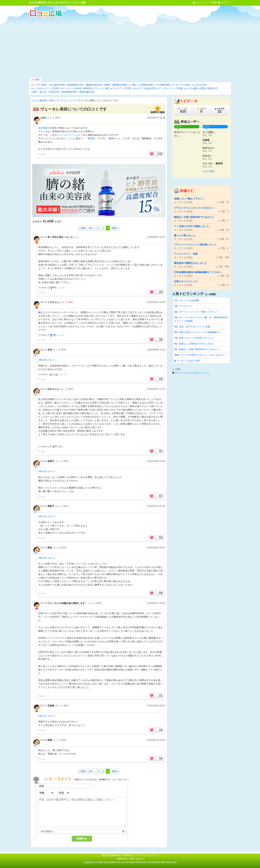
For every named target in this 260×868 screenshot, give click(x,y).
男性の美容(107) (209, 88)
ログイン (226, 3)
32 (161, 339)
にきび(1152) (200, 85)
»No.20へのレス (47, 360)
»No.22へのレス (47, 471)
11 (161, 695)
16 (161, 758)
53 (161, 537)
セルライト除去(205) (145, 88)
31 (161, 451)
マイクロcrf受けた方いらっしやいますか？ (203, 355)
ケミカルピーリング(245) (46, 88)
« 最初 (82, 228)
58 (161, 593)
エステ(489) (192, 88)
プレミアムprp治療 (189, 300)
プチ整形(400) (163, 85)
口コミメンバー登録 (206, 3)
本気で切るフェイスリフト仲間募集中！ (200, 332)
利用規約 (127, 855)
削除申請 (122, 859)
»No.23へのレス (47, 516)
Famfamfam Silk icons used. (162, 862)
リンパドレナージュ (68, 135)
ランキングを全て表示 (189, 361)
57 (161, 496)
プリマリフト (186, 306)
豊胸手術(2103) (95, 85)
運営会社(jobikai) (111, 855)
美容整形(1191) (76, 85)
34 (161, 292)
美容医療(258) (69, 92)
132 (160, 154)
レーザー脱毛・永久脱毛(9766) (49, 85)
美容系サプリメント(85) (96, 88)
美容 (35, 80)
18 (161, 379)
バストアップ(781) (122, 88)
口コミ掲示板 (39, 101)
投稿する (82, 839)
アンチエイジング (66, 101)
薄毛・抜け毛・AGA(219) (46, 92)
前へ (92, 228)
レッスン (69, 138)
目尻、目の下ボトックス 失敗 (195, 327)
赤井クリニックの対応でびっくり (197, 338)
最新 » (115, 228)
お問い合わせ (136, 859)
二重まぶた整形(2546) (141, 85)
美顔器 (91, 138)
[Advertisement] (130, 47)
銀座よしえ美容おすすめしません (197, 344)
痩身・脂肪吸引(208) (116, 85)
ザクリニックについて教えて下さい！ (199, 312)
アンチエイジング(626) (171, 88)
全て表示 (210, 171)
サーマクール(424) (71, 88)
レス (43, 154)
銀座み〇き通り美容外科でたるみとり (199, 349)
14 (161, 730)
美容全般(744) (87, 92)
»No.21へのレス (47, 716)
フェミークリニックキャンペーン (192, 373)
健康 (111, 138)
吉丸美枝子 (44, 128)
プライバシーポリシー (146, 855)
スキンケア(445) (182, 85)
